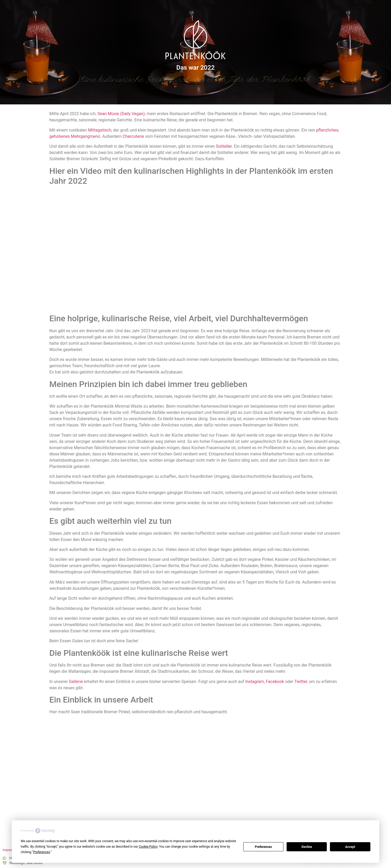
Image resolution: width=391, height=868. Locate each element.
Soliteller (224, 146)
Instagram (254, 682)
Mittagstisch (100, 130)
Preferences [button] (42, 852)
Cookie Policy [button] (148, 847)
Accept (350, 847)
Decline (307, 847)
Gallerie (76, 682)
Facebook (275, 682)
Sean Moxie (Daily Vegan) (121, 114)
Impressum (10, 850)
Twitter (301, 682)
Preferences (263, 847)
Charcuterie (133, 136)
